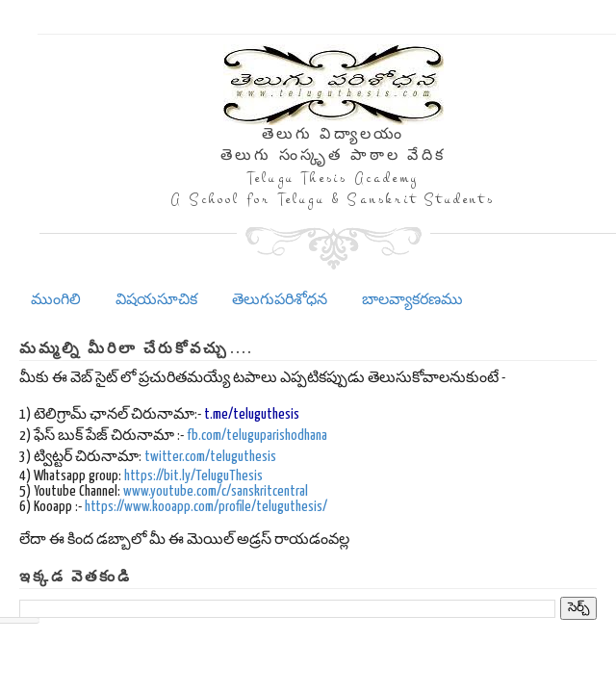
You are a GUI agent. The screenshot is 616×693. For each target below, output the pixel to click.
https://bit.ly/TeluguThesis (193, 476)
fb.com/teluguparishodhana (257, 436)
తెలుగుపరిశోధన (280, 300)
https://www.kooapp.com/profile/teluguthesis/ (206, 507)
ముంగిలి (56, 300)
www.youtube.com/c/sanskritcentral (216, 491)
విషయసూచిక (156, 300)
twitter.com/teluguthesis (210, 457)
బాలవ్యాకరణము (412, 300)
